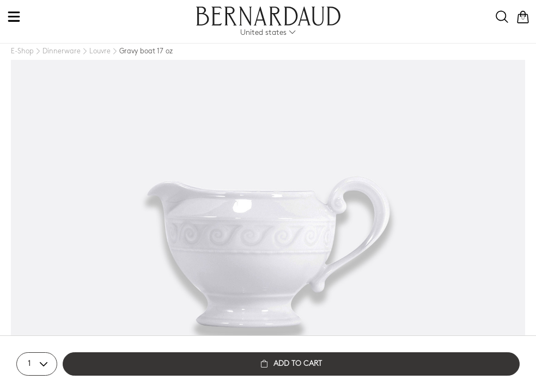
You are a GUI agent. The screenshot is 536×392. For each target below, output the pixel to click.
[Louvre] (96, 52)
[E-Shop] (22, 51)
